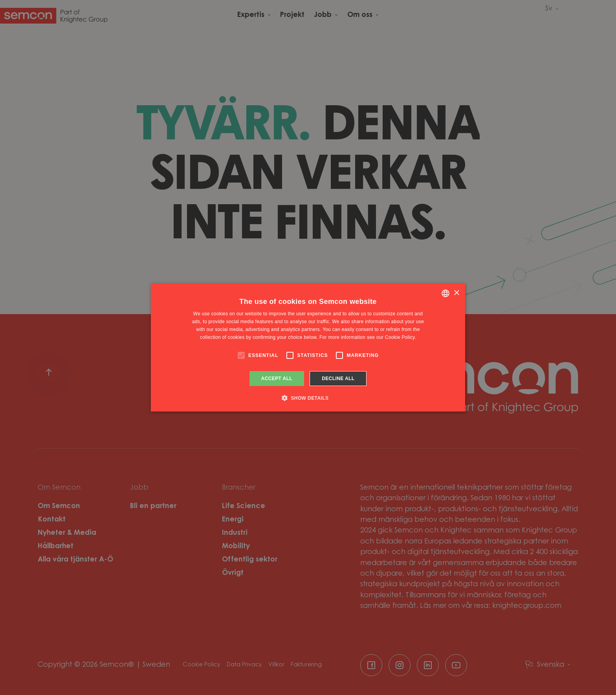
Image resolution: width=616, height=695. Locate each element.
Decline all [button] (338, 379)
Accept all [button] (277, 379)
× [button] (456, 293)
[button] (308, 398)
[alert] (308, 347)
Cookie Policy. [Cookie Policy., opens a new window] (401, 337)
